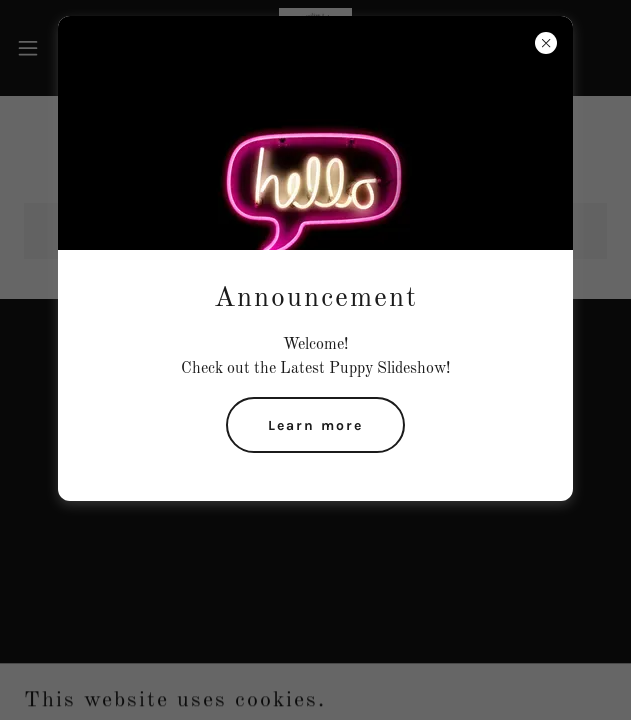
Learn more (315, 425)
